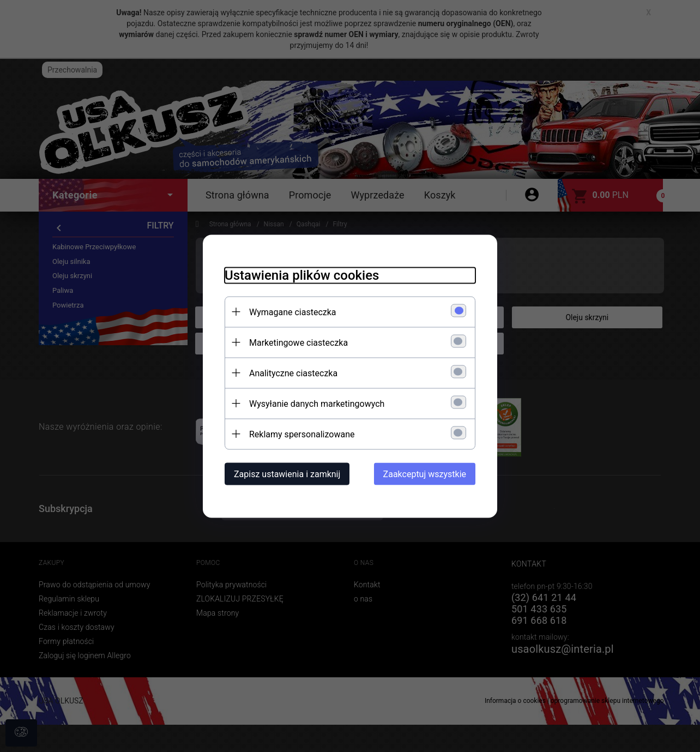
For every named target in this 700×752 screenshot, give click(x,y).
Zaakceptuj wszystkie (425, 474)
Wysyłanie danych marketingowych (317, 403)
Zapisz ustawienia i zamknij (287, 474)
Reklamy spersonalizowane (302, 434)
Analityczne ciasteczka (293, 373)
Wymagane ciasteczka (293, 312)
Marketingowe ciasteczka (298, 342)
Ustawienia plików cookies (302, 275)
